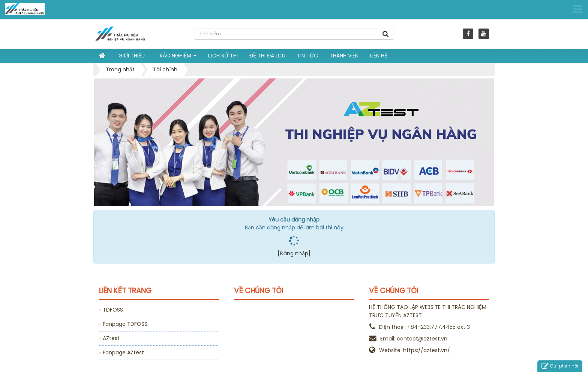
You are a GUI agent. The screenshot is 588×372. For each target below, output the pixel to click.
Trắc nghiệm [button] (176, 57)
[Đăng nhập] (294, 253)
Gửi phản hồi (560, 366)
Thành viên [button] (344, 56)
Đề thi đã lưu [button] (267, 56)
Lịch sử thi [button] (223, 56)
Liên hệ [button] (379, 56)
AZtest (111, 338)
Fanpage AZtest (123, 352)
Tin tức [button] (307, 56)
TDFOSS (113, 310)
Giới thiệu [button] (132, 56)
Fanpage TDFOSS (125, 324)
